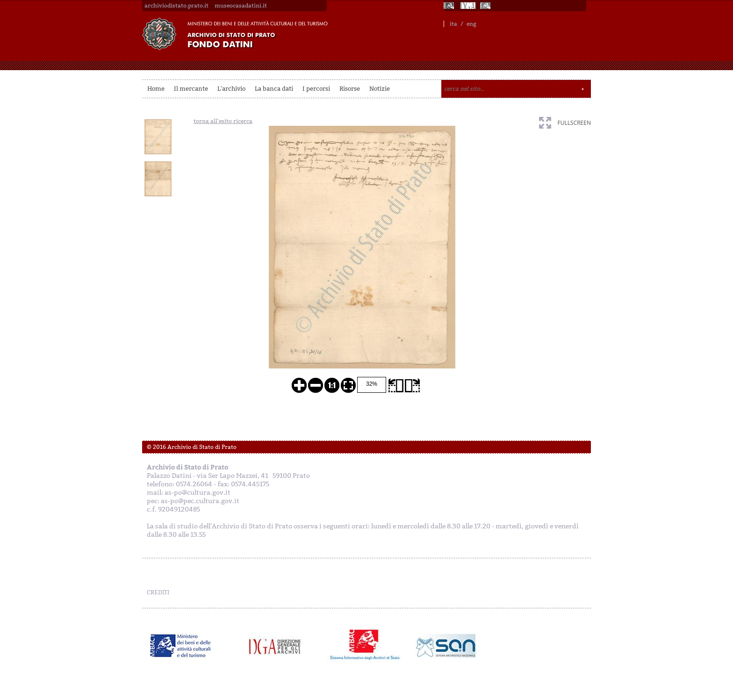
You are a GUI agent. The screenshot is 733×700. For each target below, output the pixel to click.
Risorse (350, 89)
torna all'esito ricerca (223, 121)
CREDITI (158, 592)
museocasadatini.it (241, 6)
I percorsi (316, 89)
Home (156, 89)
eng (471, 24)
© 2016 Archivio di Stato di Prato (192, 447)
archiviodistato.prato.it (176, 6)
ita (453, 24)
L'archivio (231, 89)
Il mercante (191, 89)
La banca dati (274, 89)
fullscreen (574, 123)
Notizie (380, 89)
